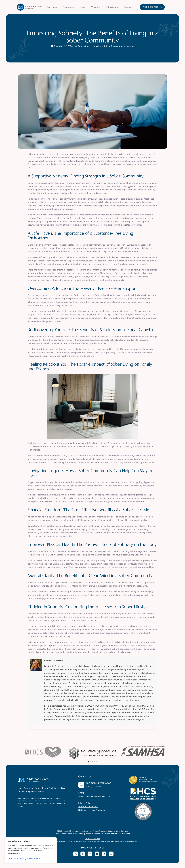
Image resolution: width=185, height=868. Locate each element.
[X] (76, 854)
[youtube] (97, 854)
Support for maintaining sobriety (94, 46)
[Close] (54, 839)
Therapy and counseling (122, 46)
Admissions (113, 7)
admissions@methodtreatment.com (94, 796)
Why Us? (97, 7)
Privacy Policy (85, 803)
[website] (111, 854)
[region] (31, 850)
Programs (53, 7)
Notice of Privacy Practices (91, 810)
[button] (18, 753)
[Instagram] (90, 854)
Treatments (69, 7)
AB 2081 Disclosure (93, 839)
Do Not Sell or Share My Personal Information (25, 859)
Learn (84, 7)
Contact (128, 7)
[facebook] (83, 854)
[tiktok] (104, 854)
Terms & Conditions (88, 807)
